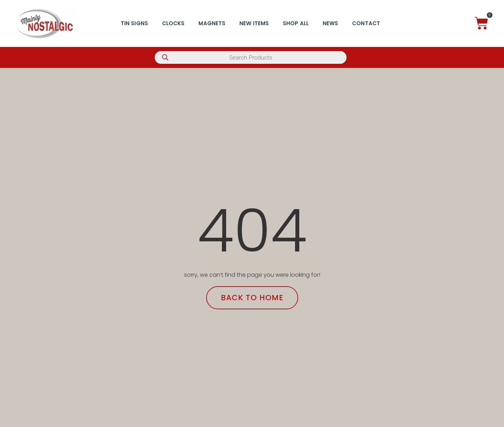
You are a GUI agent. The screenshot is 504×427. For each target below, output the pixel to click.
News (330, 23)
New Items (254, 23)
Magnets (212, 23)
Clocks (173, 23)
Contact (366, 23)
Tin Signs (134, 23)
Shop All (296, 23)
